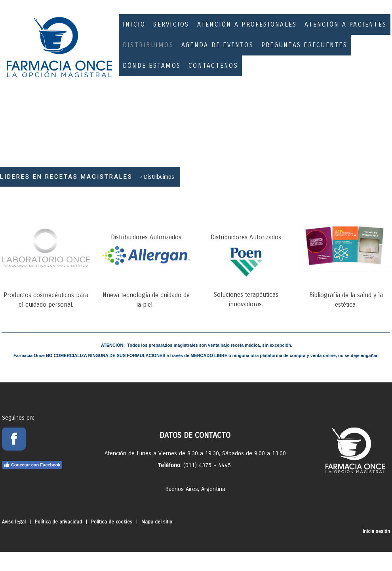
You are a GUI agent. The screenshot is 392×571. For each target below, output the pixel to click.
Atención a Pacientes (345, 24)
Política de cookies (112, 522)
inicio (134, 24)
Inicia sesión (376, 531)
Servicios (171, 24)
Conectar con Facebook (32, 465)
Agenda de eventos (217, 45)
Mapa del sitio (157, 522)
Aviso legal (14, 522)
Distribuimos (148, 45)
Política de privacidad (58, 522)
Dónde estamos (152, 66)
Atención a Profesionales (247, 24)
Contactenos (213, 66)
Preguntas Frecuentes (304, 45)
